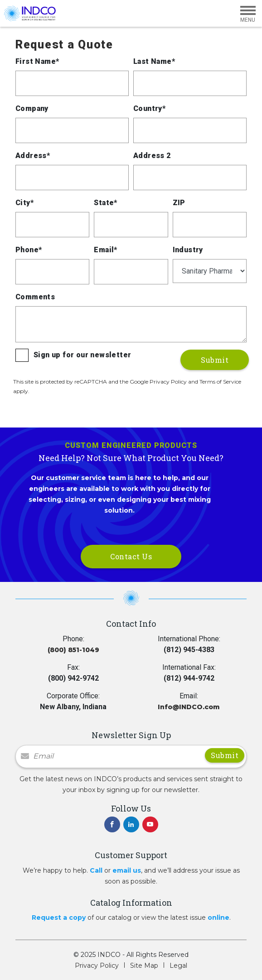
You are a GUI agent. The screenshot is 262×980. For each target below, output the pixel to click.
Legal (178, 966)
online (218, 918)
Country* (149, 108)
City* (24, 203)
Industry (188, 250)
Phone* (29, 250)
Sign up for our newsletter (82, 355)
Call (96, 870)
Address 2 (152, 156)
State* (105, 203)
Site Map (144, 966)
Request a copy (59, 918)
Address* (33, 156)
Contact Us (131, 556)
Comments (35, 297)
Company (32, 108)
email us (127, 870)
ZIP (179, 203)
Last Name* (154, 61)
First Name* (37, 61)
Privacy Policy (97, 966)
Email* (105, 250)
